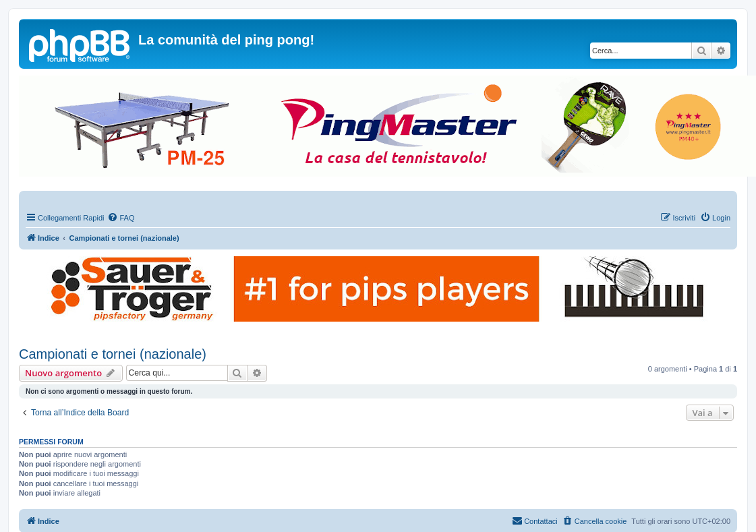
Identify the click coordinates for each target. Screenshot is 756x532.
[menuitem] (121, 218)
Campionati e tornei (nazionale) (113, 354)
